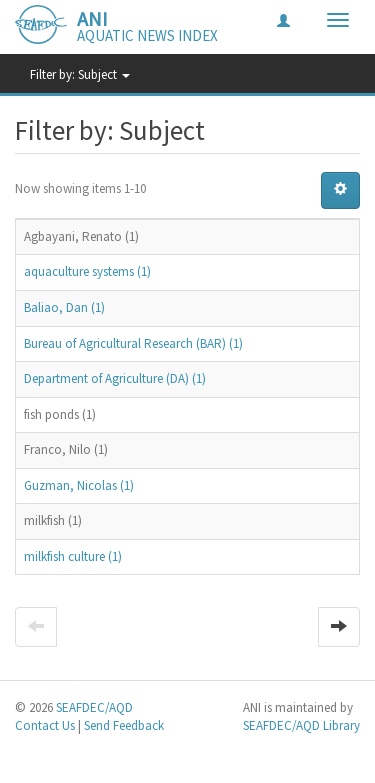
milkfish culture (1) (73, 556)
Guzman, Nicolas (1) (79, 485)
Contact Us (45, 725)
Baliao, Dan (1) (64, 307)
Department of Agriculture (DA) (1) (115, 378)
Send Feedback (124, 725)
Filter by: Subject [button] (80, 74)
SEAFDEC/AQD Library (301, 725)
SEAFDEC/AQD (94, 707)
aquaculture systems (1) (87, 271)
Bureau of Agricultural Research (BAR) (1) (133, 343)
